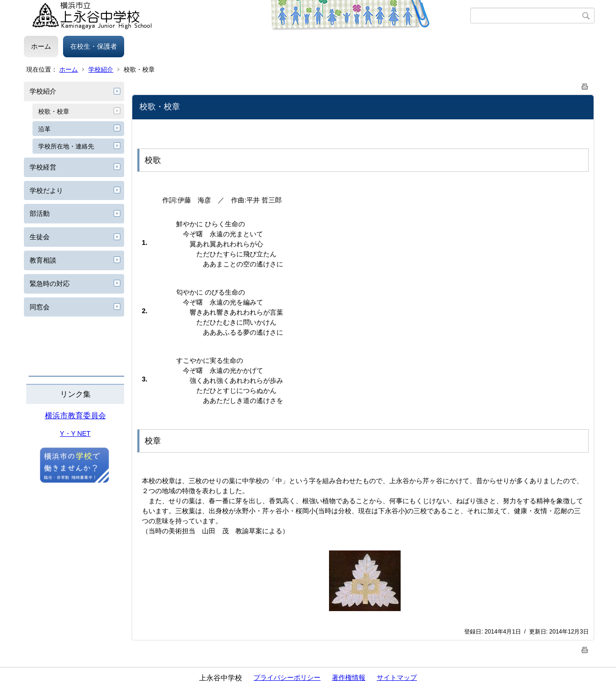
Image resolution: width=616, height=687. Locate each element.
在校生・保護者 (94, 46)
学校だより (46, 190)
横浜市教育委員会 (75, 416)
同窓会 (40, 307)
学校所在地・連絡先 (66, 146)
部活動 (40, 213)
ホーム (41, 46)
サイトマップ (397, 677)
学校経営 (43, 167)
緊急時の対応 (50, 284)
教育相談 (43, 260)
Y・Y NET (75, 433)
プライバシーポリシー (287, 677)
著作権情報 (349, 677)
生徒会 (40, 237)
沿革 (44, 129)
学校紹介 (101, 69)
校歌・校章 (54, 111)
